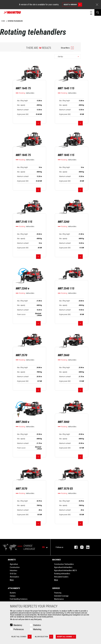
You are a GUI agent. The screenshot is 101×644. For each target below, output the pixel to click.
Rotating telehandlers (62, 574)
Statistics (37, 625)
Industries (14, 570)
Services (56, 588)
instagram (81, 547)
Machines (56, 560)
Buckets (13, 593)
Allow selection (44, 637)
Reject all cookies (22, 637)
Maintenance (59, 599)
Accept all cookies (67, 637)
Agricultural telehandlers (63, 567)
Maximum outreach (23, 110)
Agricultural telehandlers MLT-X (65, 570)
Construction (15, 567)
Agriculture (14, 564)
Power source (21, 314)
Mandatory (18, 625)
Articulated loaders (61, 577)
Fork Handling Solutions (19, 599)
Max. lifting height (22, 101)
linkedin (86, 547)
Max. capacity (21, 105)
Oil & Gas (13, 574)
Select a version (73, 5)
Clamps (13, 596)
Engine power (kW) (23, 114)
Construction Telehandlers (64, 564)
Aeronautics (14, 577)
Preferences (19, 629)
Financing (58, 593)
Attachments (14, 588)
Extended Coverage (61, 596)
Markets (12, 560)
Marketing (37, 629)
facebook (75, 547)
